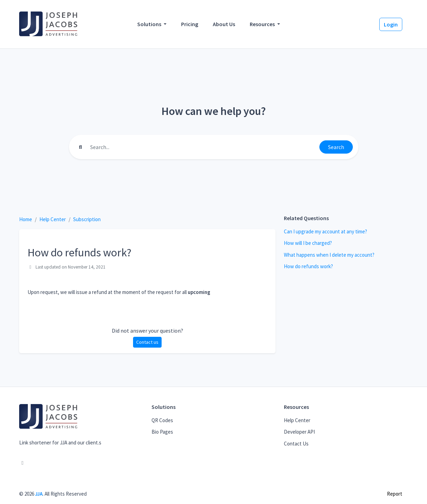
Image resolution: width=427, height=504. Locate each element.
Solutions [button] (150, 24)
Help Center (53, 219)
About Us (224, 24)
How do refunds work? (308, 266)
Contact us (147, 342)
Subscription (87, 219)
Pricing (190, 24)
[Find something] (203, 147)
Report (395, 494)
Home (26, 219)
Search (336, 147)
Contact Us (296, 444)
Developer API (299, 432)
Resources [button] (263, 24)
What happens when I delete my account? (329, 255)
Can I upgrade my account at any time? (325, 231)
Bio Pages (162, 432)
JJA (39, 494)
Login (391, 24)
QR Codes (162, 420)
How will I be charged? (308, 243)
